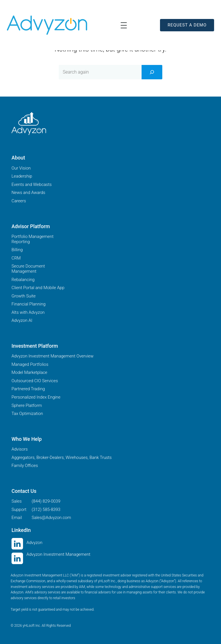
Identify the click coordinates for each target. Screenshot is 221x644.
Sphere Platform (27, 405)
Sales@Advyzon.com (51, 518)
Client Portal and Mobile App (38, 288)
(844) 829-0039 (46, 501)
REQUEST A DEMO (187, 25)
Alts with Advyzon (28, 312)
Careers (19, 201)
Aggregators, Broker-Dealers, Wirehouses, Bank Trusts (62, 457)
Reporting (21, 242)
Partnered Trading (28, 389)
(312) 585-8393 (46, 510)
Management (24, 271)
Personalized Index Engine (36, 397)
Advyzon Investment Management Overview (53, 356)
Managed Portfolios (30, 364)
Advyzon (34, 543)
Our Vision (21, 168)
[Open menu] (124, 25)
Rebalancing (23, 280)
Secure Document (28, 266)
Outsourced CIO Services (35, 381)
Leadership (22, 176)
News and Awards (28, 193)
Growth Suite (24, 296)
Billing (17, 250)
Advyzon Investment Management (58, 554)
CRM (16, 258)
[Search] (152, 72)
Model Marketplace (29, 372)
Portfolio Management (33, 237)
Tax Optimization (27, 414)
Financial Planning (28, 304)
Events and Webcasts (32, 184)
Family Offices (25, 466)
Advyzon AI (22, 320)
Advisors (20, 449)
